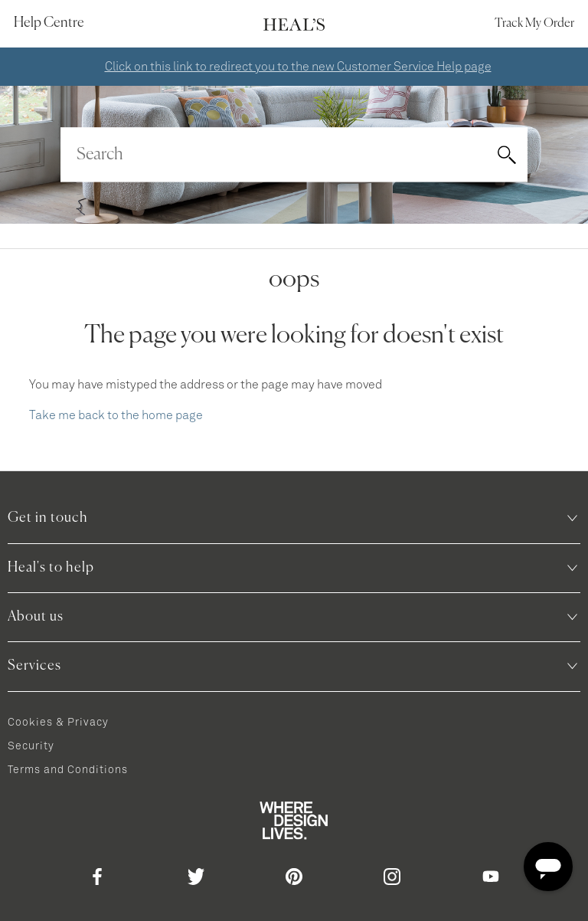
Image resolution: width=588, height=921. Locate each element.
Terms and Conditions (68, 770)
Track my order (534, 24)
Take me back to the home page (116, 415)
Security (31, 746)
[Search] (294, 154)
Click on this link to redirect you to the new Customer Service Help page (298, 67)
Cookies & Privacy (58, 723)
